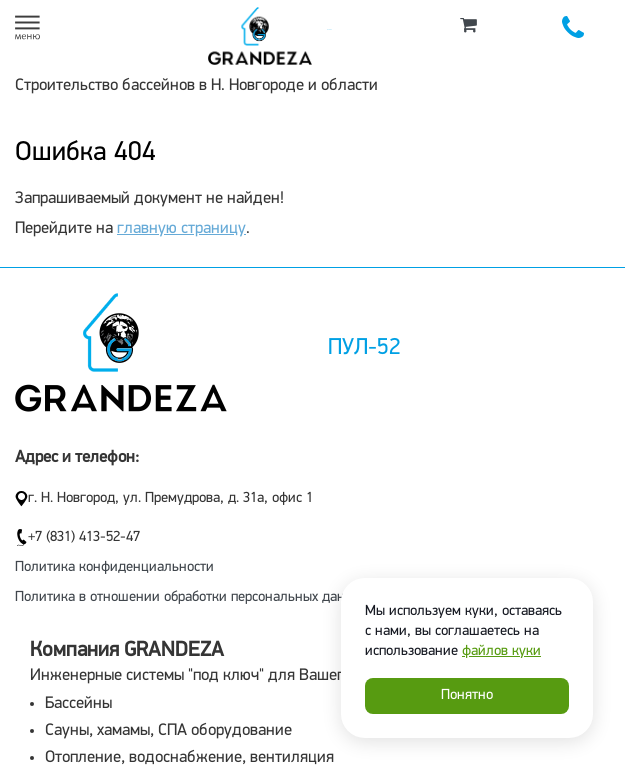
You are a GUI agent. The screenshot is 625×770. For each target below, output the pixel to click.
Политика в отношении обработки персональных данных (191, 597)
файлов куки (501, 651)
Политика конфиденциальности (114, 567)
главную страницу (181, 229)
